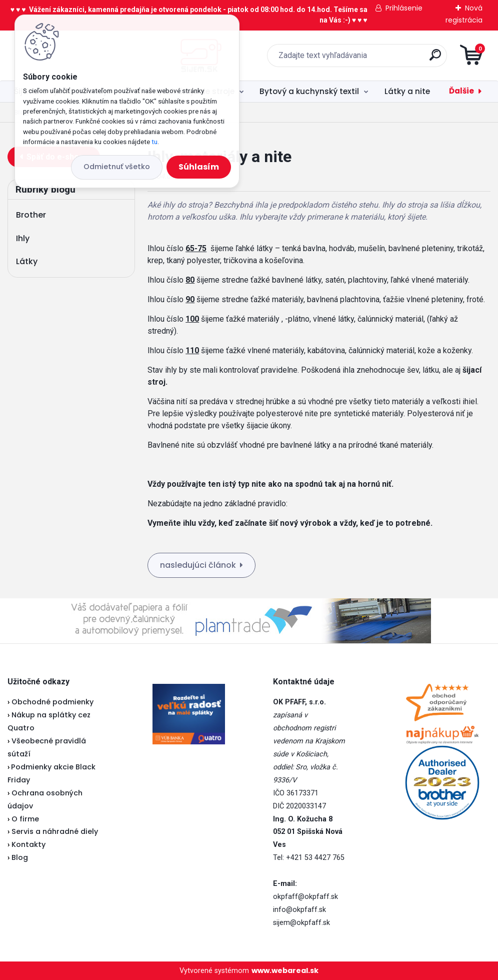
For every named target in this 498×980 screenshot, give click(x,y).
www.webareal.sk (285, 970)
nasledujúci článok (198, 565)
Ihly (23, 238)
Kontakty (28, 844)
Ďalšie (461, 91)
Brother (31, 215)
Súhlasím (199, 167)
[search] (369, 59)
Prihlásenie (404, 8)
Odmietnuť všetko (117, 167)
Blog (20, 857)
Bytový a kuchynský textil (309, 91)
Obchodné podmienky (52, 702)
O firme (25, 819)
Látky (27, 261)
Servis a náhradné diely (55, 831)
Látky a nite (407, 91)
